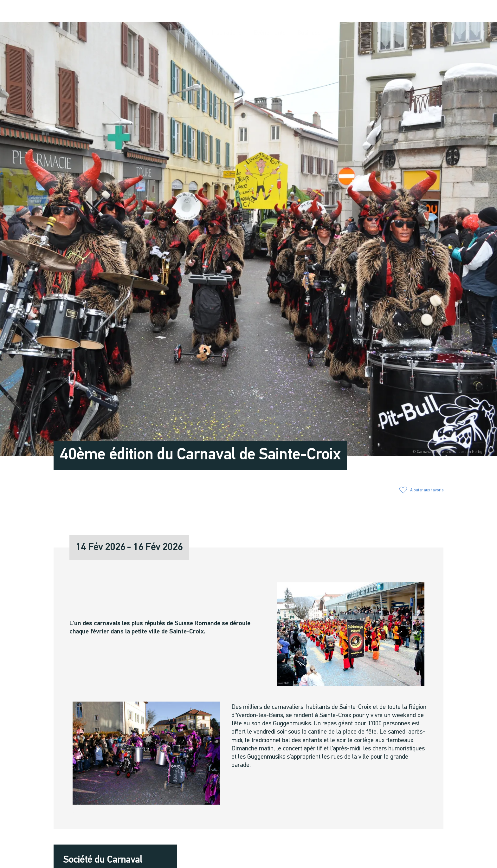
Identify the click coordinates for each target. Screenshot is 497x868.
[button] (392, 12)
